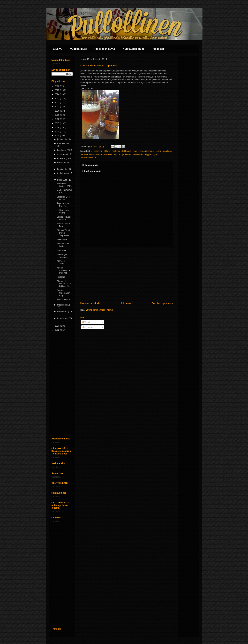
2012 (57, 330)
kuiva (159, 151)
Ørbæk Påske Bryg (63, 225)
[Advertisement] (127, 274)
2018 (57, 119)
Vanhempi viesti (162, 303)
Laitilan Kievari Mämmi (64, 218)
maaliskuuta (63, 305)
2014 (57, 136)
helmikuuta (63, 311)
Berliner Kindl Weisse (63, 245)
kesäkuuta (62, 169)
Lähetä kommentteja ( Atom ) (99, 310)
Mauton (99, 154)
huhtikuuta (62, 180)
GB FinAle (62, 250)
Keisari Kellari (63, 300)
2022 (57, 103)
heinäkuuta (63, 162)
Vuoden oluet (78, 49)
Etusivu (58, 49)
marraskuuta (63, 143)
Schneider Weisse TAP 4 (65, 185)
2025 (57, 90)
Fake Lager (62, 239)
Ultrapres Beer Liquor (64, 198)
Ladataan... (57, 64)
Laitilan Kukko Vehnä (63, 211)
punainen (127, 154)
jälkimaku (150, 151)
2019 (57, 115)
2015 (57, 131)
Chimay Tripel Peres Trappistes (63, 233)
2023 (57, 98)
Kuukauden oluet (133, 49)
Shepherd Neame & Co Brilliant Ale (64, 284)
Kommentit (88, 327)
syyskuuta (62, 154)
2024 (57, 94)
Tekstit (86, 322)
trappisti (149, 154)
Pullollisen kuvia (105, 49)
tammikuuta (63, 318)
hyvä (142, 151)
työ (156, 154)
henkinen (116, 151)
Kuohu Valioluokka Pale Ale (63, 270)
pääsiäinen (138, 154)
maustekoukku (87, 154)
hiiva (135, 151)
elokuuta (62, 158)
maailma (167, 151)
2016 (57, 127)
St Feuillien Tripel (62, 262)
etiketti (107, 151)
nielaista (108, 154)
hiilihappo (127, 151)
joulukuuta (62, 139)
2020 (57, 111)
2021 (57, 107)
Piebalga (61, 277)
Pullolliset (158, 49)
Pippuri (117, 154)
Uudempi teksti (90, 303)
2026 (57, 86)
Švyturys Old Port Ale (63, 205)
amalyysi (98, 151)
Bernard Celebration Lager (63, 293)
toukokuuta (63, 173)
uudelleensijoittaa (88, 158)
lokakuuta (62, 150)
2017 (57, 123)
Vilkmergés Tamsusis (62, 256)
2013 (57, 326)
